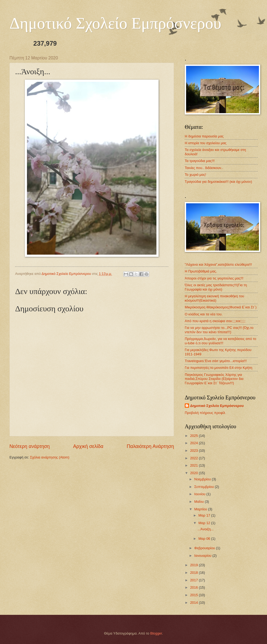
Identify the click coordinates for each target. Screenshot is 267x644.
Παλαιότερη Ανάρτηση (150, 446)
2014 (194, 603)
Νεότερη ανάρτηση (30, 446)
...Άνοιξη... (206, 529)
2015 (194, 595)
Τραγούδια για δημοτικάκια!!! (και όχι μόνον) (218, 182)
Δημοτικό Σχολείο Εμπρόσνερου (115, 23)
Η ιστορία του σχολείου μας (206, 143)
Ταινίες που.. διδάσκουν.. (204, 168)
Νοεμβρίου (203, 479)
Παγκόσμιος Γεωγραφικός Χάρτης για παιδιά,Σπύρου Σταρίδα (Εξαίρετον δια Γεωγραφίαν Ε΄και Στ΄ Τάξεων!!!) (214, 379)
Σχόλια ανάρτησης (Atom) (50, 457)
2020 (194, 473)
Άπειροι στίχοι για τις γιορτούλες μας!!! (214, 278)
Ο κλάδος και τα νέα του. (204, 314)
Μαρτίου (201, 509)
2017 (194, 580)
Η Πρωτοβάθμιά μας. (201, 271)
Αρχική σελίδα (88, 446)
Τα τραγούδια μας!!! (200, 161)
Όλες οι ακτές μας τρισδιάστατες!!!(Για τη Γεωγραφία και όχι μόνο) (216, 287)
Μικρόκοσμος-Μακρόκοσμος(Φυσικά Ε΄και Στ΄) (221, 307)
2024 (194, 443)
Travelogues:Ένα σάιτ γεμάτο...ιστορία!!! (216, 361)
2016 (194, 587)
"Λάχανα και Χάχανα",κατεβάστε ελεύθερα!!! (218, 264)
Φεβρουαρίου (205, 548)
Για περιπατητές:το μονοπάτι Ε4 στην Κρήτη (218, 368)
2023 (194, 451)
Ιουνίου (200, 494)
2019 (194, 565)
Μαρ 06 (205, 539)
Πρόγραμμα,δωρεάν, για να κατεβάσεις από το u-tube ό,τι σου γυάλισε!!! (220, 341)
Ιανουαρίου (203, 556)
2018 (194, 573)
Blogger (156, 633)
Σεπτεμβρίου (204, 487)
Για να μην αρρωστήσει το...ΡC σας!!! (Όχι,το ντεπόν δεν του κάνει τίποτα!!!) (219, 330)
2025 (194, 436)
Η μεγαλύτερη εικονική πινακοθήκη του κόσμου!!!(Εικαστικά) (214, 298)
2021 (194, 465)
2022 (194, 458)
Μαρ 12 (205, 523)
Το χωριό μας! (195, 175)
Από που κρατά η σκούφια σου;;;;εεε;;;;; (215, 321)
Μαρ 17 (205, 515)
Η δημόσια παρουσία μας (204, 136)
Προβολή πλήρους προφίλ (205, 413)
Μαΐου (199, 502)
